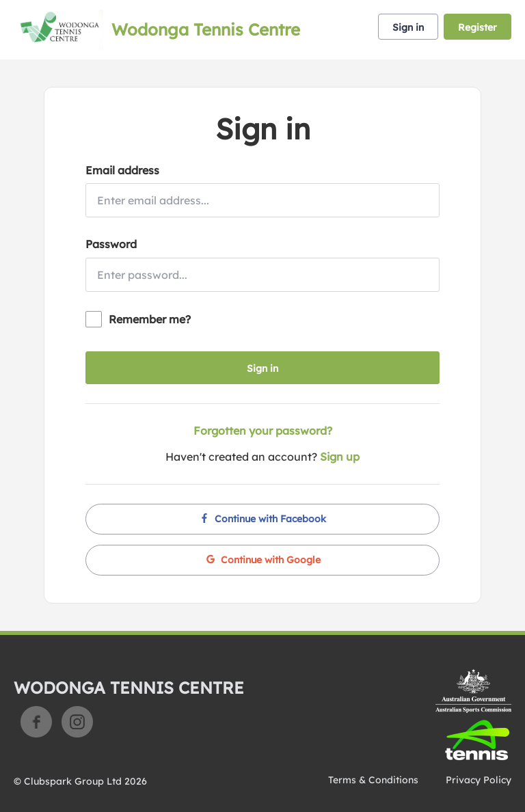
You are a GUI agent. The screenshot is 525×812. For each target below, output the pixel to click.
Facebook (36, 722)
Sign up (340, 457)
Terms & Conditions (373, 780)
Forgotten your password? (263, 431)
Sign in (408, 27)
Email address (122, 170)
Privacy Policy (479, 780)
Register (477, 27)
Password (111, 244)
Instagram (77, 722)
